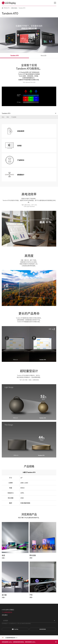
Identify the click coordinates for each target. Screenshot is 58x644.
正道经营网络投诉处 (10, 638)
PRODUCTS (7, 8)
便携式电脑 (14, 8)
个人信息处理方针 (7, 612)
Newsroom (43, 629)
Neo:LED (43, 55)
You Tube (15, 629)
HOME (2, 8)
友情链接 (6, 620)
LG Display (9, 3)
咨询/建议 (5, 615)
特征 (8, 117)
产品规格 (14, 117)
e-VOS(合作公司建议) (8, 610)
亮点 (3, 117)
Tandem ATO (15, 55)
